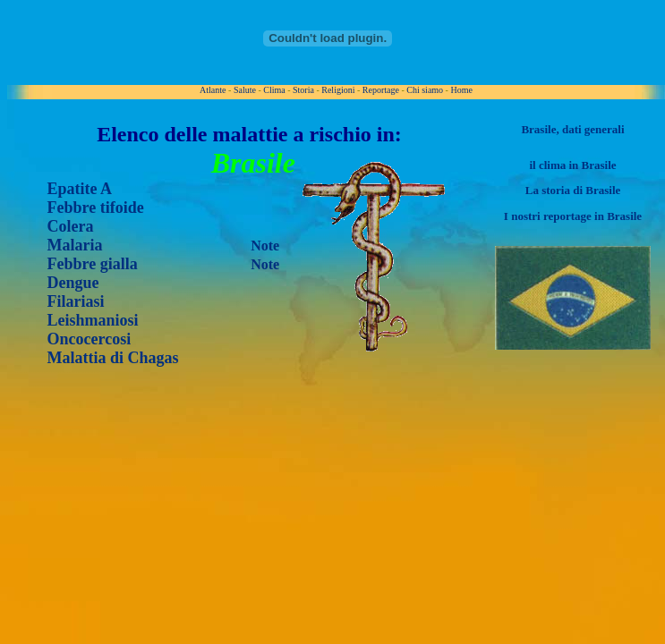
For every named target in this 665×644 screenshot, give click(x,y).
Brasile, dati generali (572, 129)
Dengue (73, 283)
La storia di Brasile (573, 190)
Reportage (381, 90)
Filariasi (76, 301)
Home (461, 90)
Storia (303, 90)
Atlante (213, 90)
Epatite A (80, 189)
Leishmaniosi (93, 320)
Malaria (75, 245)
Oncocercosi (90, 339)
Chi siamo (425, 90)
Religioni (338, 90)
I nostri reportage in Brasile (573, 216)
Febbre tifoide (96, 208)
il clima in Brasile (572, 165)
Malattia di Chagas (113, 358)
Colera (71, 226)
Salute (245, 90)
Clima (274, 90)
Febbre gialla (93, 264)
